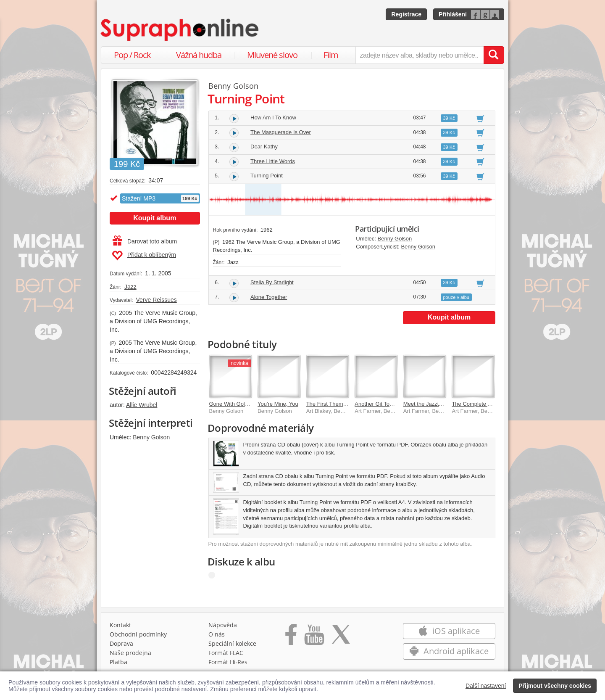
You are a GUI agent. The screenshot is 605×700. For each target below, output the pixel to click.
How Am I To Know (273, 118)
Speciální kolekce (232, 643)
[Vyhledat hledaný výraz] (494, 55)
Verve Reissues (156, 300)
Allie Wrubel (142, 405)
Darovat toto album (145, 241)
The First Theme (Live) (334, 404)
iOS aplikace (449, 631)
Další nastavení (486, 686)
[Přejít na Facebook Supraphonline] (291, 637)
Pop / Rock (132, 55)
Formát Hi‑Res (228, 662)
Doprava (121, 643)
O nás (217, 634)
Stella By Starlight (272, 282)
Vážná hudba (199, 55)
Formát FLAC (226, 653)
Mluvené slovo (272, 55)
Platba (118, 662)
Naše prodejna (130, 653)
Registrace (406, 14)
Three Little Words (273, 161)
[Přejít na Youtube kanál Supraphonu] (314, 637)
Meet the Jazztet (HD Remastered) (446, 404)
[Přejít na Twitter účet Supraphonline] (341, 637)
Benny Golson (151, 437)
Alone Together (269, 297)
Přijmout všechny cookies (555, 686)
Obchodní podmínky (138, 634)
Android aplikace (449, 651)
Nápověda (223, 625)
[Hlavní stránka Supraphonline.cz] (180, 30)
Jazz (130, 287)
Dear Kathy (264, 147)
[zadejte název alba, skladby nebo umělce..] (420, 55)
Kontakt (120, 625)
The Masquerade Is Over (281, 132)
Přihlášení (453, 14)
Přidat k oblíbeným (144, 256)
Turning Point (267, 176)
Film (331, 55)
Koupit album (155, 218)
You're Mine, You (278, 404)
